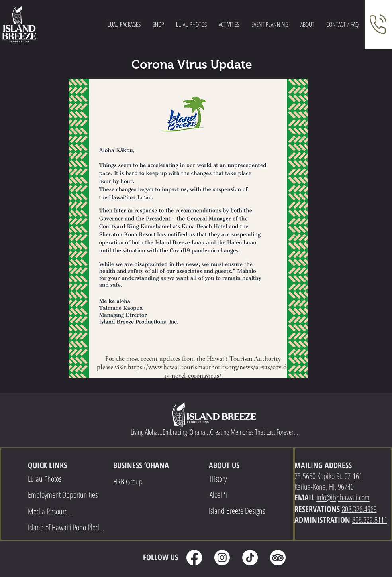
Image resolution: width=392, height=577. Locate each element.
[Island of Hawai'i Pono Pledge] (67, 527)
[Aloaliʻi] (219, 494)
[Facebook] (194, 558)
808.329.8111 (370, 520)
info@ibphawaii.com (343, 497)
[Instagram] (222, 558)
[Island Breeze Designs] (238, 510)
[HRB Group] (129, 481)
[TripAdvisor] (278, 558)
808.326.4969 (359, 509)
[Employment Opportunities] (64, 494)
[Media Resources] (51, 511)
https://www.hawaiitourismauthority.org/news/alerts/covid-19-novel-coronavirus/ (208, 371)
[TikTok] (250, 558)
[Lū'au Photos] (45, 479)
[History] (219, 479)
